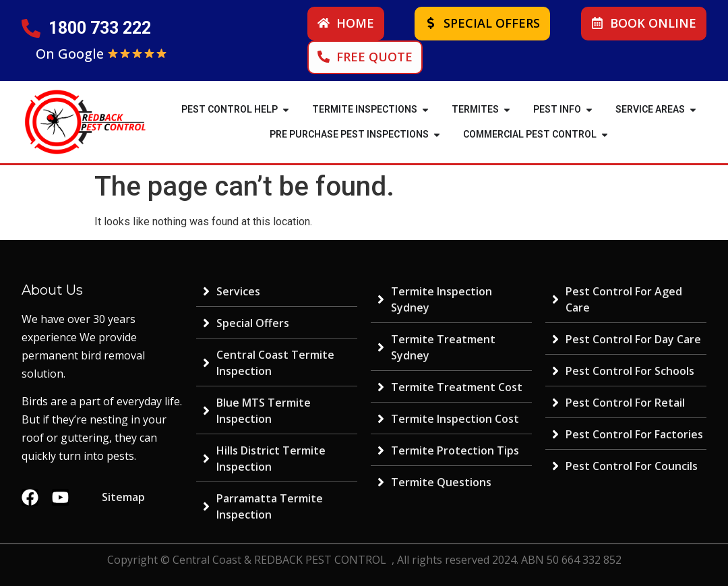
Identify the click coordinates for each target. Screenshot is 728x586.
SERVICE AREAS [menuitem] (650, 109)
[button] (286, 110)
